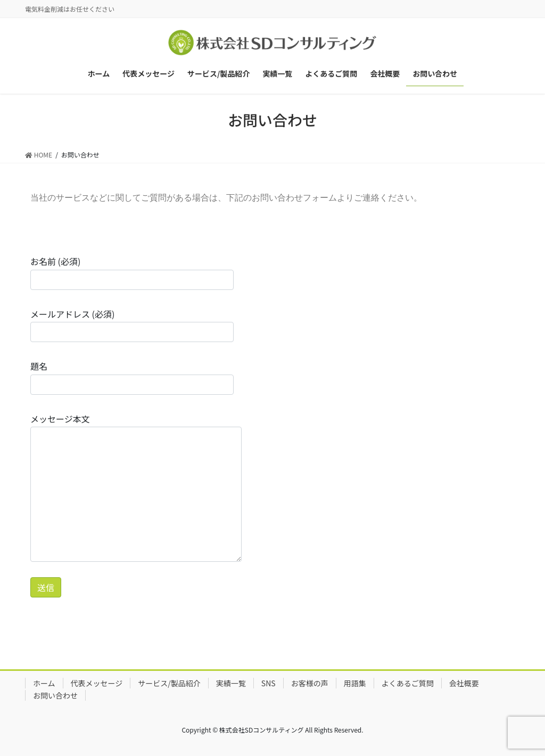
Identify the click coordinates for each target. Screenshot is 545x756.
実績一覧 (231, 683)
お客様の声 (310, 683)
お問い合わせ (55, 695)
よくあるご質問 (408, 683)
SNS (269, 683)
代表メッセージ (97, 683)
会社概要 (464, 683)
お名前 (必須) (132, 272)
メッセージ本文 (136, 487)
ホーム (44, 683)
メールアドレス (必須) (132, 325)
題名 (132, 377)
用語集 (355, 683)
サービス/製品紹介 (169, 683)
